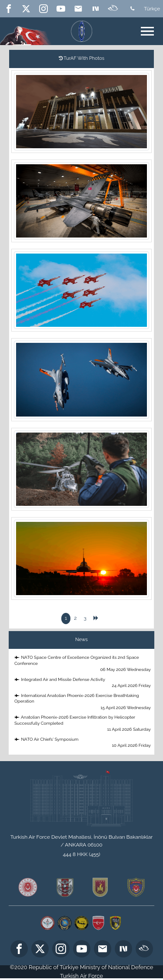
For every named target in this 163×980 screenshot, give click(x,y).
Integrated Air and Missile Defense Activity (83, 683)
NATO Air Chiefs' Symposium (83, 743)
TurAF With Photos (81, 58)
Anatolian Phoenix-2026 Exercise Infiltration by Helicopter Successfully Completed (83, 724)
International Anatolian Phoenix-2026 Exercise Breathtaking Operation (83, 702)
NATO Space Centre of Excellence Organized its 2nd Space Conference (83, 664)
